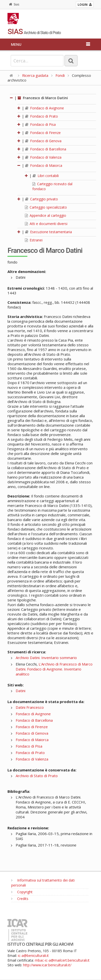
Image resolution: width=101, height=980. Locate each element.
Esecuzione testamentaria (49, 232)
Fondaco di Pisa (40, 124)
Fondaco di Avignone (45, 108)
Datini (21, 691)
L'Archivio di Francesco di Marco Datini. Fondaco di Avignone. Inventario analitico (54, 669)
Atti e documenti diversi (46, 224)
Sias (14, 4)
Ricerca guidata (35, 75)
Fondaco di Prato (42, 116)
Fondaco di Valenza (43, 157)
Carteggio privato (42, 199)
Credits (20, 899)
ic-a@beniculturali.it (33, 956)
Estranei (34, 240)
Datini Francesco (30, 707)
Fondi (60, 75)
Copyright (22, 892)
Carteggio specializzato (46, 207)
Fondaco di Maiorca (44, 165)
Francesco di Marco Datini (43, 98)
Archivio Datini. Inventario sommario (46, 658)
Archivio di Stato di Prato (37, 776)
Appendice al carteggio (46, 215)
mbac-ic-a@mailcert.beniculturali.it (62, 960)
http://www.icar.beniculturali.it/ (47, 965)
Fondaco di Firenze (43, 133)
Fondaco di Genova (43, 141)
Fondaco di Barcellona (46, 149)
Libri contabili (46, 176)
